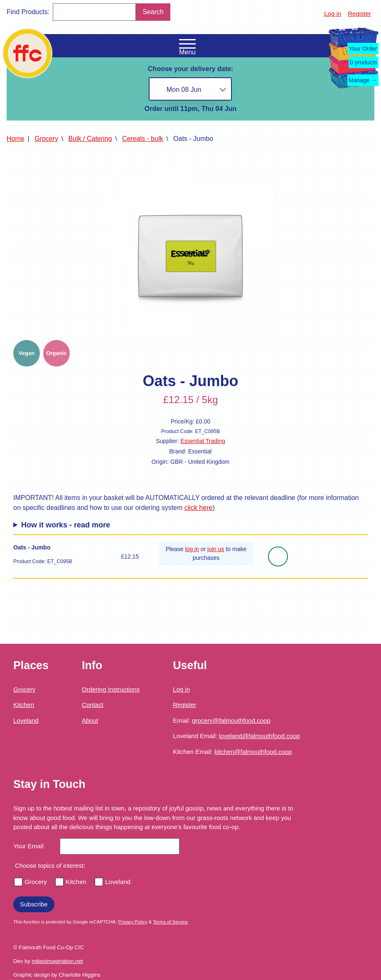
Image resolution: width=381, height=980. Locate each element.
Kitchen (24, 705)
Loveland (26, 720)
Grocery (46, 139)
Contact (93, 705)
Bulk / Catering (90, 139)
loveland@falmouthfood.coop (259, 736)
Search (153, 12)
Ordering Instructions (111, 689)
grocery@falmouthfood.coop (231, 720)
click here (199, 508)
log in (192, 549)
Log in (333, 14)
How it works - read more (66, 525)
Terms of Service (170, 922)
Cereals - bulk (143, 139)
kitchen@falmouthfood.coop (253, 752)
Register (359, 14)
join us (216, 549)
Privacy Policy (133, 922)
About (90, 720)
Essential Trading (203, 441)
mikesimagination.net (57, 961)
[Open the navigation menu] (187, 44)
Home (16, 139)
